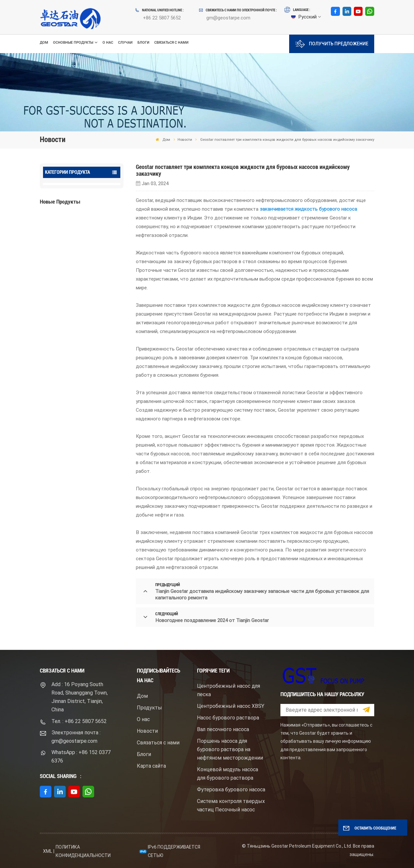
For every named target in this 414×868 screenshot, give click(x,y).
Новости (185, 139)
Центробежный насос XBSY (231, 706)
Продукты (149, 708)
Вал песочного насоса (223, 729)
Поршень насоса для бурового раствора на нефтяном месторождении (230, 749)
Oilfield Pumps (62, 189)
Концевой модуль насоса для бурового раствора (228, 774)
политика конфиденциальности (83, 851)
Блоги (143, 42)
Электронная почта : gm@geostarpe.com (76, 737)
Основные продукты (73, 42)
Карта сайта (151, 766)
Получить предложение (332, 44)
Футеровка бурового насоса (231, 790)
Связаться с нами (171, 42)
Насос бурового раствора (228, 718)
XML (48, 851)
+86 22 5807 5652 (162, 18)
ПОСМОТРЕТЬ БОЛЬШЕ (74, 248)
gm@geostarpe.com (228, 18)
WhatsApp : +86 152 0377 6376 (81, 757)
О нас (108, 42)
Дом (44, 42)
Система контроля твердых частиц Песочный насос (231, 805)
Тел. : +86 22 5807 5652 (79, 721)
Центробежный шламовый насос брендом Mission (90, 277)
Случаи (125, 42)
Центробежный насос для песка (229, 690)
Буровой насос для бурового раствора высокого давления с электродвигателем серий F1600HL (93, 232)
